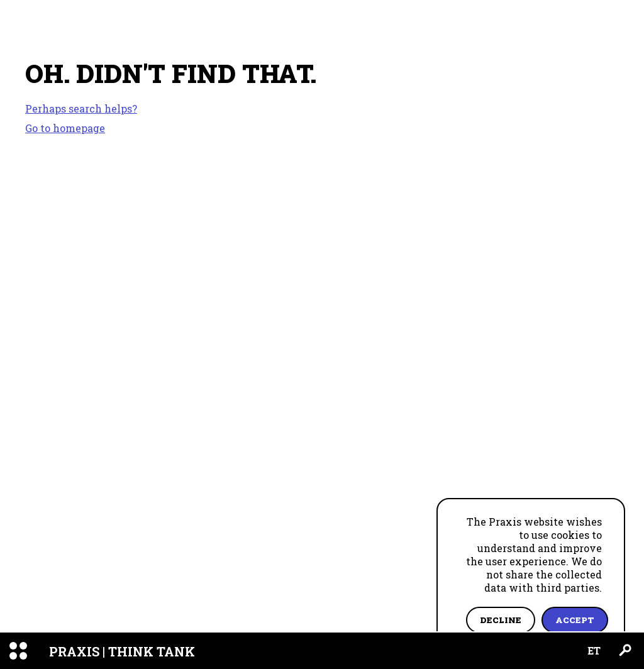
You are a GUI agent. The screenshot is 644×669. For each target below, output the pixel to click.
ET (594, 650)
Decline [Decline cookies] (501, 620)
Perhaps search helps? (81, 109)
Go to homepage (65, 128)
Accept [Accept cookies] (575, 620)
